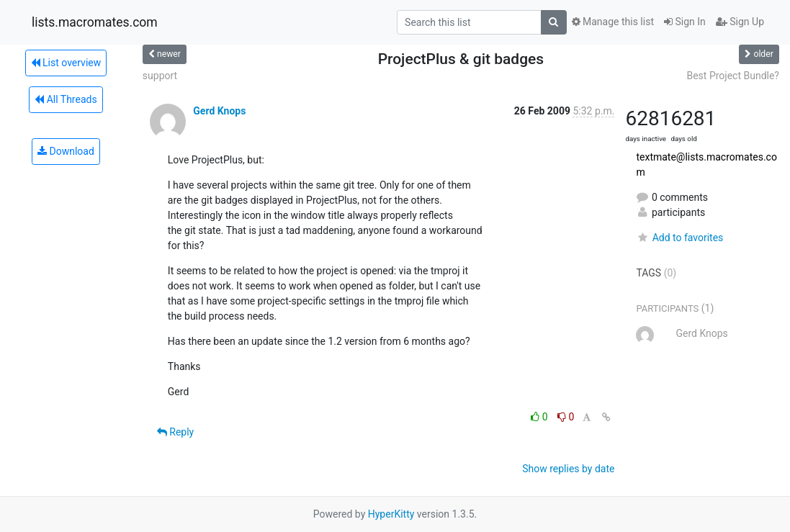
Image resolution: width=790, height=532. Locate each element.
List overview (66, 63)
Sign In (685, 22)
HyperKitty (391, 514)
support (160, 76)
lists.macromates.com (95, 22)
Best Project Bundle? (733, 76)
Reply (175, 432)
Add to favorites (679, 238)
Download (66, 151)
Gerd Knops (219, 111)
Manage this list (613, 22)
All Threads (66, 99)
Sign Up (740, 22)
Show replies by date (568, 469)
